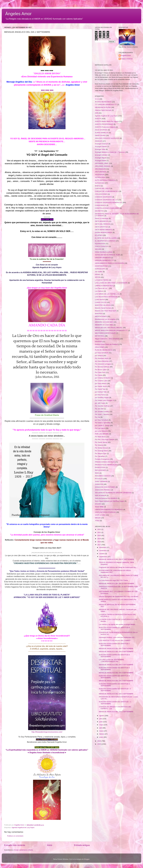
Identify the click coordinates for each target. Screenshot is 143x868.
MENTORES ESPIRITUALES (105, 333)
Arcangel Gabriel (101, 147)
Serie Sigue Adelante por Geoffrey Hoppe (109, 501)
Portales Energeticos (102, 459)
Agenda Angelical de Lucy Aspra (23, 827)
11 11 (97, 99)
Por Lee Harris (100, 428)
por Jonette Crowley (102, 412)
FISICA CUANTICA (102, 246)
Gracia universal (127, 59)
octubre (102, 554)
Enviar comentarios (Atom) (24, 850)
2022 (99, 529)
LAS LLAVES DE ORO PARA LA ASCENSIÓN (111, 283)
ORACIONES (100, 347)
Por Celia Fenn (100, 372)
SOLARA (98, 504)
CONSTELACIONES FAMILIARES (107, 208)
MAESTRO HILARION (103, 305)
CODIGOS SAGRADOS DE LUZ (106, 200)
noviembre (103, 551)
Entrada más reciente (15, 845)
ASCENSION (100, 175)
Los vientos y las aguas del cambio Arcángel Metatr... (118, 624)
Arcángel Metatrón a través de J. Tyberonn (110, 152)
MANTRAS (99, 314)
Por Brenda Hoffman (102, 367)
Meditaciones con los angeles (105, 319)
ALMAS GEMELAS (102, 133)
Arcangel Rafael (101, 161)
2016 (99, 741)
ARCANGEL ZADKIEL (103, 166)
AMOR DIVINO (100, 135)
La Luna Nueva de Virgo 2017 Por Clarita (113, 580)
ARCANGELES (100, 169)
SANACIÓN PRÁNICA (103, 490)
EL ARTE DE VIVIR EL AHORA (106, 238)
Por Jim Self (99, 409)
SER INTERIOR (101, 495)
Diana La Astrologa (102, 218)
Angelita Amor (126, 55)
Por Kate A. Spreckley (103, 423)
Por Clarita (99, 375)
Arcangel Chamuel (101, 144)
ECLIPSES (99, 235)
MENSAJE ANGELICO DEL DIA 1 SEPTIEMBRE (116, 712)
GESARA (98, 249)
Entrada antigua (82, 845)
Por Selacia (99, 445)
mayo (101, 725)
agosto (102, 716)
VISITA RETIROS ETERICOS (105, 512)
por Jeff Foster (100, 403)
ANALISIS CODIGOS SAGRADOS (107, 138)
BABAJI (98, 186)
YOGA (97, 521)
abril (101, 728)
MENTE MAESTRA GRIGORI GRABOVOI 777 (111, 330)
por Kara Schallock (102, 353)
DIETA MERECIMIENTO (104, 230)
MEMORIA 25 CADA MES (104, 325)
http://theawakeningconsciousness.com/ (47, 732)
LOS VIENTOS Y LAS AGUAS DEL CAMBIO (115, 640)
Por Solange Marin (102, 451)
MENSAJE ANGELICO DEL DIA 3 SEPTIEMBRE (116, 681)
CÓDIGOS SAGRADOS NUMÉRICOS (108, 203)
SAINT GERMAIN (101, 481)
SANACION (99, 484)
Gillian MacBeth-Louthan (104, 252)
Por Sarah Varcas (101, 442)
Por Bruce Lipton (101, 370)
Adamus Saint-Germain (103, 110)
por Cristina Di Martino (103, 378)
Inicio (50, 845)
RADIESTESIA (100, 467)
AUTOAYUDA (100, 183)
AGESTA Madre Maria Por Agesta (107, 121)
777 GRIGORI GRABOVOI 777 (106, 105)
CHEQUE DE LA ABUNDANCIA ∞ (107, 191)
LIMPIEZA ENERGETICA (104, 286)
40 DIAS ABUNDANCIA (103, 102)
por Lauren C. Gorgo (102, 425)
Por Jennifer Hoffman (102, 406)
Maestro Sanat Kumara (103, 308)
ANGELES (99, 141)
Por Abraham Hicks (102, 358)
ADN (97, 113)
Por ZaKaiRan (100, 456)
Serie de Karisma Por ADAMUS (106, 498)
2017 (99, 545)
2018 (99, 542)
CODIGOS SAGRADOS (103, 197)
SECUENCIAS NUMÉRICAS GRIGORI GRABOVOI (113, 493)
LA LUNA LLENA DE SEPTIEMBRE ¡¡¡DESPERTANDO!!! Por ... (111, 661)
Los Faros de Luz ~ (102, 288)
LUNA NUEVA (100, 300)
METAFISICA (100, 336)
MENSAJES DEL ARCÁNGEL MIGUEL (109, 328)
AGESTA (98, 119)
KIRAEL (98, 274)
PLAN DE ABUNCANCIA (104, 350)
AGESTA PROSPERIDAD (104, 124)
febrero (102, 734)
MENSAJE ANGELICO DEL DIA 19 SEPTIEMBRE (117, 584)
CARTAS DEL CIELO (102, 189)
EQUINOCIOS (100, 244)
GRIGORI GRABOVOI (103, 258)
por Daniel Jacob (101, 386)
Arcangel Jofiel (100, 149)
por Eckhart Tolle (101, 392)
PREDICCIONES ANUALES (105, 462)
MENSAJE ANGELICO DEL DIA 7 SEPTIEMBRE (116, 649)
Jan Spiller (99, 272)
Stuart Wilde (99, 507)
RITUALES (99, 479)
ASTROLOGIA (100, 177)
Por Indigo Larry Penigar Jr (104, 400)
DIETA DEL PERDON (103, 224)
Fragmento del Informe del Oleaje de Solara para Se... (118, 567)
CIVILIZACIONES (101, 194)
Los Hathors (99, 291)
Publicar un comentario (15, 836)
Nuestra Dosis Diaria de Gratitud (106, 344)
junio (101, 722)
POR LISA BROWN (102, 434)
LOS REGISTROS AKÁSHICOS (106, 297)
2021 (99, 532)
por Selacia (99, 356)
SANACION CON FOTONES (105, 487)
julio (101, 719)
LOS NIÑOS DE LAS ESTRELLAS (107, 294)
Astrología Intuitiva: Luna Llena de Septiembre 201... (117, 637)
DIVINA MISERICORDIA (104, 232)
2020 (99, 535)
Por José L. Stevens (102, 414)
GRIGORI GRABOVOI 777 (104, 260)
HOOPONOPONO (101, 266)
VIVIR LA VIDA (100, 515)
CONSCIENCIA (100, 205)
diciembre (103, 547)
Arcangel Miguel (101, 158)
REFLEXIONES (101, 470)
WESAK (98, 518)
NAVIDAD (98, 342)
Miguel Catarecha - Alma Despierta (107, 339)
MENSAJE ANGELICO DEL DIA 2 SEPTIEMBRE (116, 694)
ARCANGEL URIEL (102, 163)
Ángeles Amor (18, 14)
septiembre (103, 557)
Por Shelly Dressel (101, 448)
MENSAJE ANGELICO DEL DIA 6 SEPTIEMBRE (116, 652)
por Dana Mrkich (101, 383)
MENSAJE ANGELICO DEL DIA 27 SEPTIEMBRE (117, 559)
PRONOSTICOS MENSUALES (106, 465)
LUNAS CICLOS (101, 302)
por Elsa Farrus (100, 395)
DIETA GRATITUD (101, 227)
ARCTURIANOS (101, 172)
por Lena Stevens (101, 431)
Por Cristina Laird (101, 381)
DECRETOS (99, 211)
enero (102, 737)
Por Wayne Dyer (101, 454)
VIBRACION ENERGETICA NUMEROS (109, 510)
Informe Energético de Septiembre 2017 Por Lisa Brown (119, 596)
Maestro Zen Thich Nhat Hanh (106, 311)
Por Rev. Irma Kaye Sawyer (105, 439)
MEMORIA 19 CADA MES (104, 322)
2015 (99, 744)
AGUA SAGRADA (101, 130)
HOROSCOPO (100, 269)
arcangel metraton (101, 155)
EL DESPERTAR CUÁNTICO (105, 241)
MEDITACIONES (101, 316)
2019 (99, 539)
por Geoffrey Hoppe (102, 398)
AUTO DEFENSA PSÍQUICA (105, 180)
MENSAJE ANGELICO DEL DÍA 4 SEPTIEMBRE (116, 673)
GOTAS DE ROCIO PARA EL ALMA (108, 255)
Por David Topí (100, 389)
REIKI (97, 473)
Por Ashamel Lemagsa (103, 364)
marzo (102, 731)
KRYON (98, 277)
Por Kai (98, 417)
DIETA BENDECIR (102, 221)
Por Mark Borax (100, 437)
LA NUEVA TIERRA (102, 280)
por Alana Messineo (102, 361)
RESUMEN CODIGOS (103, 476)
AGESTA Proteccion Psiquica (105, 127)
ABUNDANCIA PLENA (103, 107)
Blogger (87, 859)
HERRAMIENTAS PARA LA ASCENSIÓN (109, 263)
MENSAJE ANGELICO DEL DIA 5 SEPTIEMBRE (116, 665)
